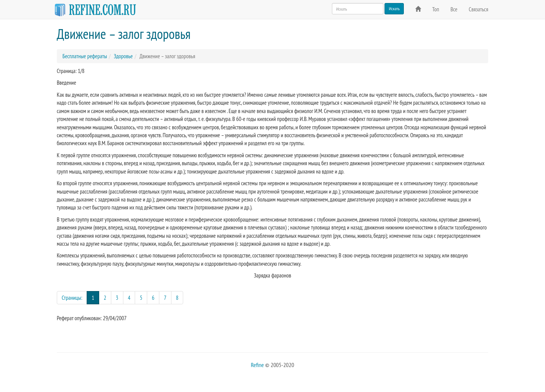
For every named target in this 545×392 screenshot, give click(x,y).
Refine (257, 365)
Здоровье (123, 56)
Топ (436, 9)
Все (454, 9)
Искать (394, 9)
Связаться (479, 9)
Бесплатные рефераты (85, 56)
